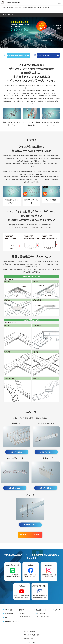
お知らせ (57, 613)
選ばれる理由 (9, 617)
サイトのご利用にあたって (13, 634)
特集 (6, 621)
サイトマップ (13, 638)
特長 (4, 15)
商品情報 (21, 613)
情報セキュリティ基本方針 (31, 634)
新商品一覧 (23, 616)
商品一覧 (10, 15)
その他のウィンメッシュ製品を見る (30, 537)
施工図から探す (41, 616)
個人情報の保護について (50, 634)
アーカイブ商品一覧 (25, 620)
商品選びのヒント (41, 613)
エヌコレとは (9, 613)
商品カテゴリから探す (43, 620)
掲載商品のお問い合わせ (12, 624)
